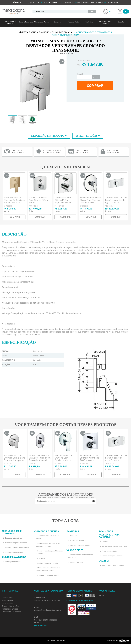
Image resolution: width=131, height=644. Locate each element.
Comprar (95, 86)
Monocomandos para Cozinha (113, 565)
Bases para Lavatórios (13, 538)
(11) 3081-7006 (33, 3)
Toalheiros (89, 22)
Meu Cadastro (8, 600)
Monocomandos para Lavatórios (17, 547)
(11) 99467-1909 (111, 3)
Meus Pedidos (8, 603)
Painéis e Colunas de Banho (48, 575)
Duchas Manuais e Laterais (47, 563)
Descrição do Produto (48, 136)
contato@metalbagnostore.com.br (90, 3)
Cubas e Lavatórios (26, 22)
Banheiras (58, 22)
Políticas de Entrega (10, 609)
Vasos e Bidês (73, 22)
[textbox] (60, 11)
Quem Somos (8, 598)
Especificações (87, 136)
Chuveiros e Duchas (42, 22)
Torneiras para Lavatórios (14, 552)
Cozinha (121, 22)
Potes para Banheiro (109, 551)
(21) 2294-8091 (68, 3)
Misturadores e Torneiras (10, 22)
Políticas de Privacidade (12, 612)
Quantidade (81, 74)
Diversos (105, 542)
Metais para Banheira (77, 541)
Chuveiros (41, 558)
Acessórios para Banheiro (105, 22)
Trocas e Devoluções (10, 606)
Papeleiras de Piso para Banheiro (114, 546)
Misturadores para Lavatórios (16, 543)
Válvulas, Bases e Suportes (80, 545)
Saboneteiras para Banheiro (112, 556)
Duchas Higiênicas (76, 562)
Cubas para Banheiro (13, 562)
